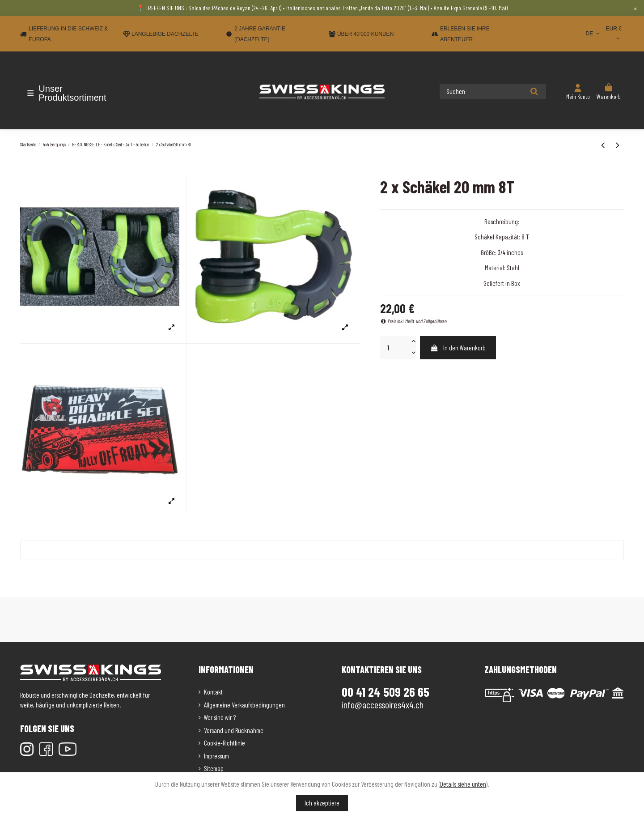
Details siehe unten (463, 784)
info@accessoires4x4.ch (383, 704)
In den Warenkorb (458, 348)
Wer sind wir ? (220, 717)
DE (593, 34)
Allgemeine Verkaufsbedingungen (244, 705)
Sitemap (214, 768)
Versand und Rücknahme (234, 730)
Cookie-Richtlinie (225, 743)
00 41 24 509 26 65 (386, 692)
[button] (73, 93)
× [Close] (635, 8)
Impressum (216, 756)
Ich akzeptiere (322, 803)
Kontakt (213, 692)
